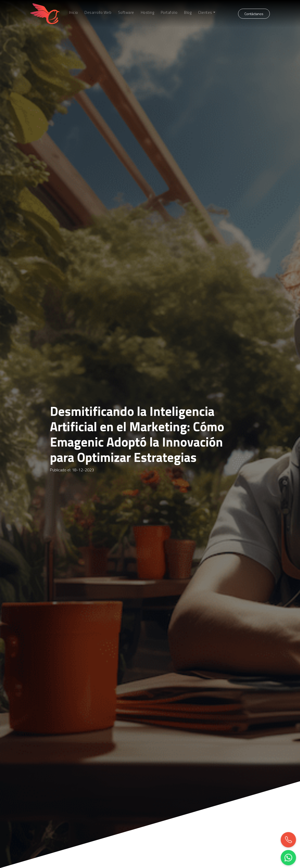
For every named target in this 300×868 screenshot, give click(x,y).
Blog (188, 13)
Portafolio (169, 13)
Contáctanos (254, 14)
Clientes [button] (205, 13)
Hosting (148, 13)
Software (126, 13)
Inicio (74, 13)
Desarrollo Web (98, 13)
